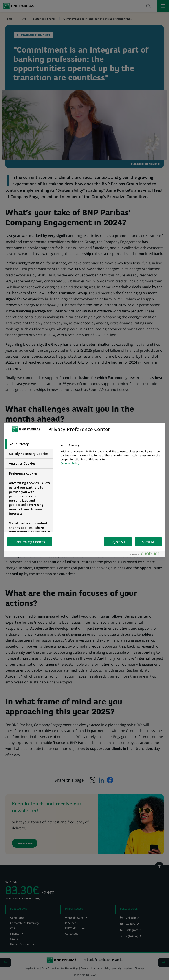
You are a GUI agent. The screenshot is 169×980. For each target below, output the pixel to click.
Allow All (148, 542)
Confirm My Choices (30, 542)
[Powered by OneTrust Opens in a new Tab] (146, 554)
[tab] (29, 444)
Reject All (118, 542)
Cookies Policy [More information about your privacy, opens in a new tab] (70, 463)
